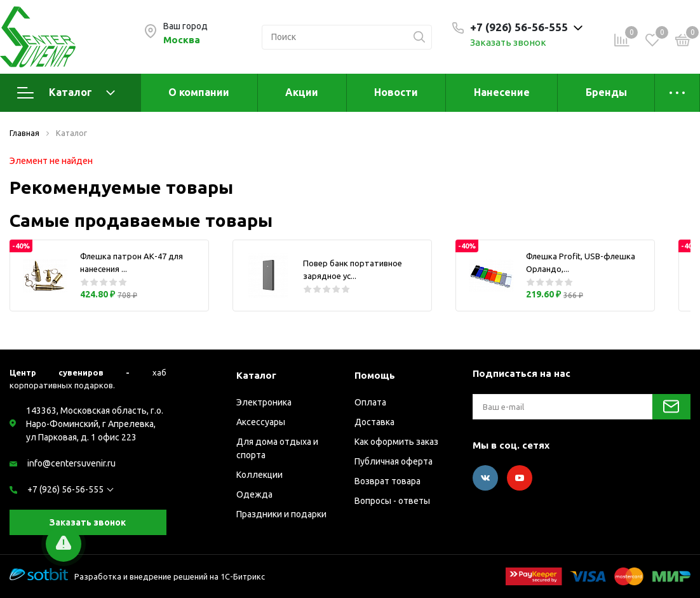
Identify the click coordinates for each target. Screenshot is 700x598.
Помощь (375, 375)
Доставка (374, 422)
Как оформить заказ (396, 442)
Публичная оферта (394, 461)
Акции (302, 92)
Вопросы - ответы (392, 501)
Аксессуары (261, 422)
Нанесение (502, 92)
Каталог (66, 93)
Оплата (370, 402)
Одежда (254, 494)
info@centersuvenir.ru (71, 463)
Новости (396, 92)
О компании (199, 92)
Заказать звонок (508, 42)
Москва (182, 40)
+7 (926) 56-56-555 (65, 489)
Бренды (606, 92)
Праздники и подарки (281, 514)
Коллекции (259, 475)
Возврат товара (387, 481)
